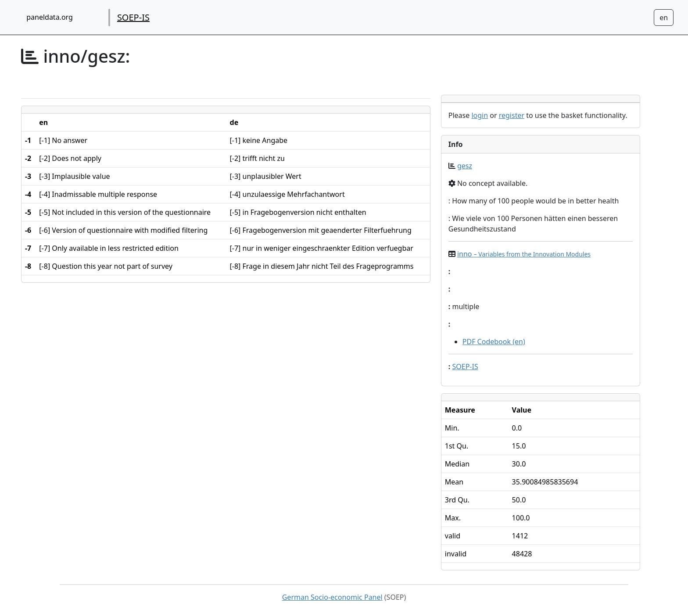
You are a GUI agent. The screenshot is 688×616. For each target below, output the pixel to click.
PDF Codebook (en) (494, 342)
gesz (465, 166)
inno (524, 254)
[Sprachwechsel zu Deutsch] (664, 18)
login (480, 115)
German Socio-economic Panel (332, 597)
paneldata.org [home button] (50, 17)
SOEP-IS (133, 17)
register (512, 115)
